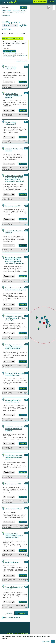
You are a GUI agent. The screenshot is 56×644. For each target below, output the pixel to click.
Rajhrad (26, 281)
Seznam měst (10, 633)
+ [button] (54, 7)
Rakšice (26, 224)
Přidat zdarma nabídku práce (21, 633)
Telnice (26, 556)
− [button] (54, 9)
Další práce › (25, 61)
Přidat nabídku (40, 2)
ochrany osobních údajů (9, 57)
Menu (51, 2)
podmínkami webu (23, 55)
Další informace (46, 641)
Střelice (8, 29)
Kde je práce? (9, 2)
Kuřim (26, 607)
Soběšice (26, 338)
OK (53, 642)
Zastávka (26, 394)
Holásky (26, 142)
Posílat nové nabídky (9, 51)
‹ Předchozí (18, 61)
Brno (27, 87)
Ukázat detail (23, 82)
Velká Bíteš (25, 502)
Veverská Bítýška (24, 527)
